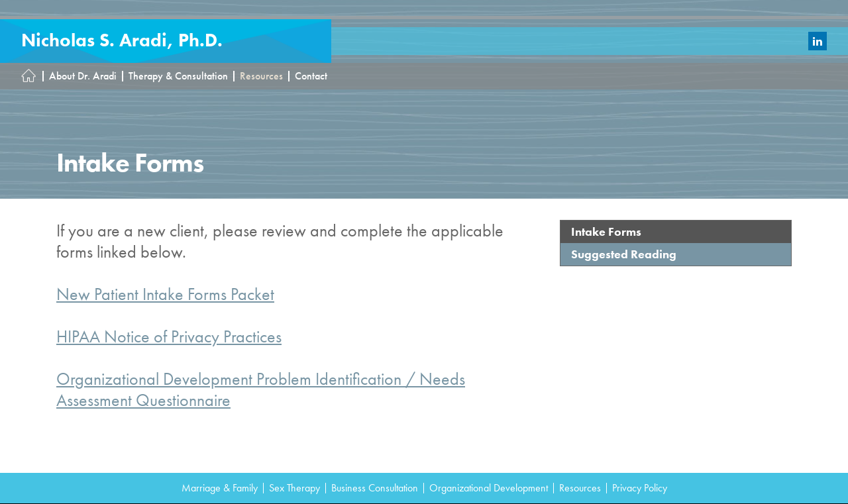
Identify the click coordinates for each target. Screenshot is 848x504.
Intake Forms (606, 231)
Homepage (32, 76)
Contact (311, 76)
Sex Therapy (294, 488)
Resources (261, 76)
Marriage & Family (220, 488)
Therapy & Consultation (178, 76)
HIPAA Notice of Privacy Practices (169, 336)
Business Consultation (375, 488)
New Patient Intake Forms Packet (165, 294)
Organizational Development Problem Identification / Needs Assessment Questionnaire (261, 389)
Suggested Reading (624, 254)
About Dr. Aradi (83, 76)
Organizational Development (489, 488)
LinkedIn (818, 41)
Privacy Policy (640, 488)
